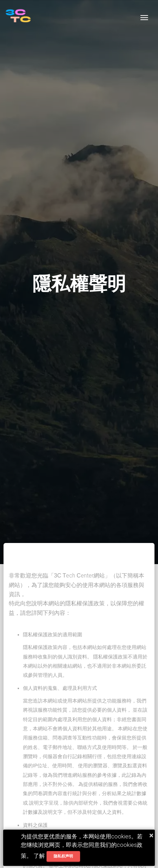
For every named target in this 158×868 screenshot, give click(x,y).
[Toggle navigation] (144, 18)
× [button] (151, 835)
